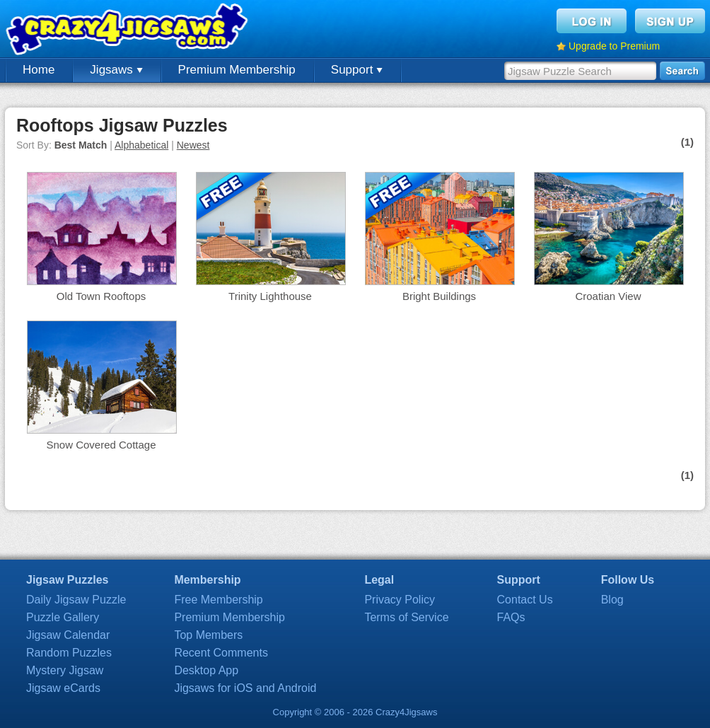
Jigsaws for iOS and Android (245, 688)
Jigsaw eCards (63, 688)
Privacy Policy (400, 600)
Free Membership (218, 600)
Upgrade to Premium (614, 46)
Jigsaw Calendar (68, 635)
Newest (193, 145)
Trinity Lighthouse (270, 296)
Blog (612, 600)
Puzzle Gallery (63, 617)
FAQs (511, 617)
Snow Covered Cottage (101, 445)
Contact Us (525, 600)
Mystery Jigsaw (65, 670)
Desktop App (206, 670)
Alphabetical (141, 145)
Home (39, 70)
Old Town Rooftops (101, 296)
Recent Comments (221, 653)
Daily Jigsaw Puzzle (76, 600)
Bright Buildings (439, 296)
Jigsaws (116, 70)
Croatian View (608, 296)
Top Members (208, 635)
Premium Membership (237, 70)
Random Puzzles (69, 653)
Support (357, 70)
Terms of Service (406, 617)
